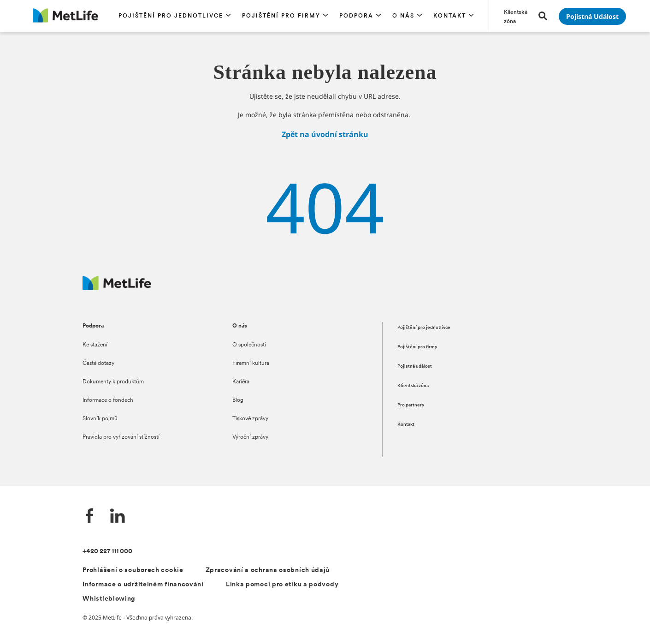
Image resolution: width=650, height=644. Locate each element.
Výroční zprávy (250, 437)
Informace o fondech (108, 400)
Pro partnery (411, 405)
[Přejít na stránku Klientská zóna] (516, 16)
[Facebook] (90, 517)
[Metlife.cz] (117, 288)
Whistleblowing (109, 599)
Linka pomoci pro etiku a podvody (282, 585)
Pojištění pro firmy (417, 347)
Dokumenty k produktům (113, 382)
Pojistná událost (415, 367)
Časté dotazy (98, 364)
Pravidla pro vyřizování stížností (121, 437)
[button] (175, 16)
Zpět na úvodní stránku (325, 134)
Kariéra (241, 382)
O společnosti (249, 345)
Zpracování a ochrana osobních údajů (268, 570)
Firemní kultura (251, 364)
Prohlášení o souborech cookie (133, 570)
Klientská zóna (413, 386)
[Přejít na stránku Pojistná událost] (592, 16)
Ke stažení (95, 345)
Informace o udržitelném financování (143, 585)
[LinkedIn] (118, 517)
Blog (238, 400)
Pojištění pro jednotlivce (424, 328)
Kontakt (406, 425)
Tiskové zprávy (250, 419)
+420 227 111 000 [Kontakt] (107, 552)
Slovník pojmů (100, 419)
